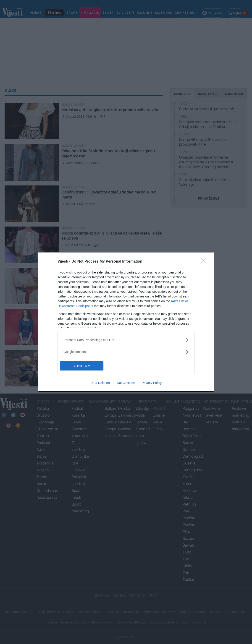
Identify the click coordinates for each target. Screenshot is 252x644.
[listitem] (126, 340)
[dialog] (126, 322)
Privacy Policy (152, 383)
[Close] (205, 262)
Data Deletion (100, 383)
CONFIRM (82, 366)
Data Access (126, 383)
